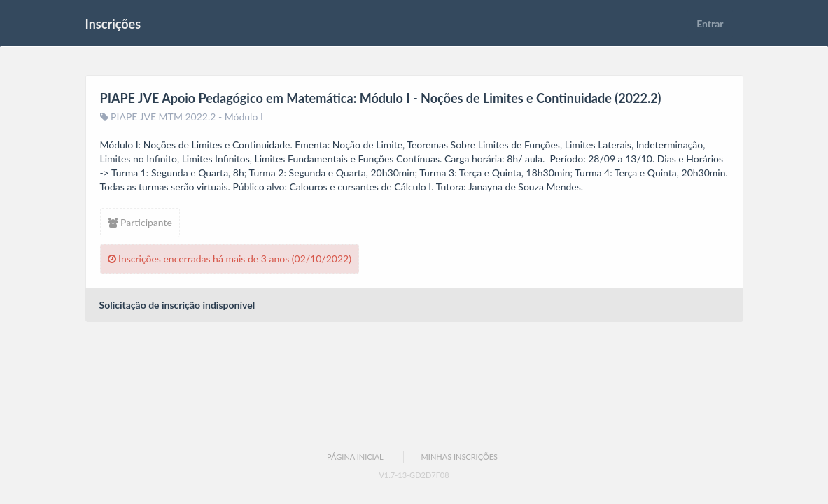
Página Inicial (355, 457)
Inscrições (113, 24)
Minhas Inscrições (459, 457)
